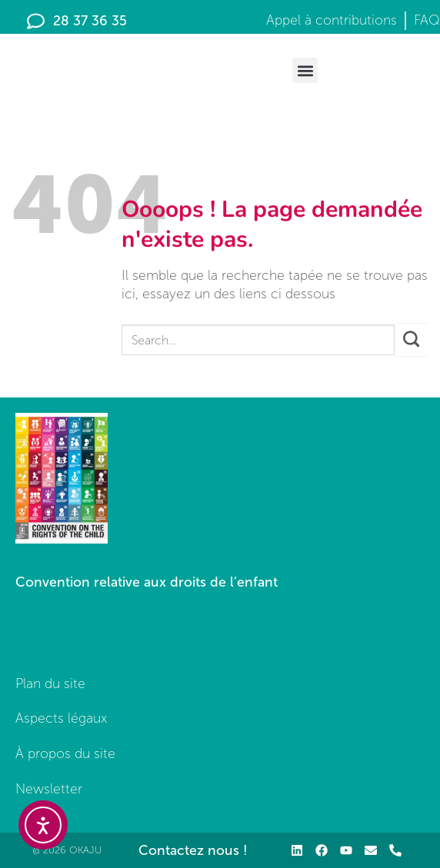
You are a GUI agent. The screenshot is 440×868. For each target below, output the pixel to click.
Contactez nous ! (193, 850)
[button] (305, 70)
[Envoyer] (412, 340)
